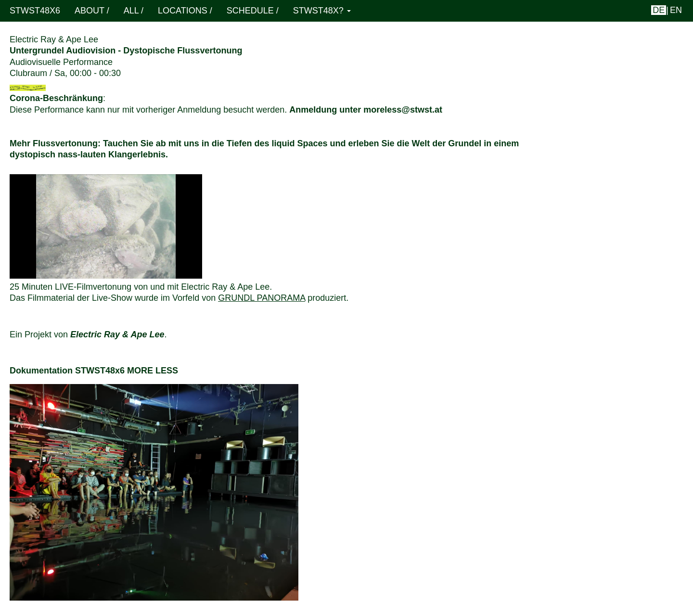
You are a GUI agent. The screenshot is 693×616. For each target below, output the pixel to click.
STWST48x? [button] (322, 11)
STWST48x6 (35, 11)
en (676, 10)
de (659, 10)
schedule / (253, 11)
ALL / (134, 11)
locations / (185, 11)
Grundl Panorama (262, 298)
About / (92, 11)
